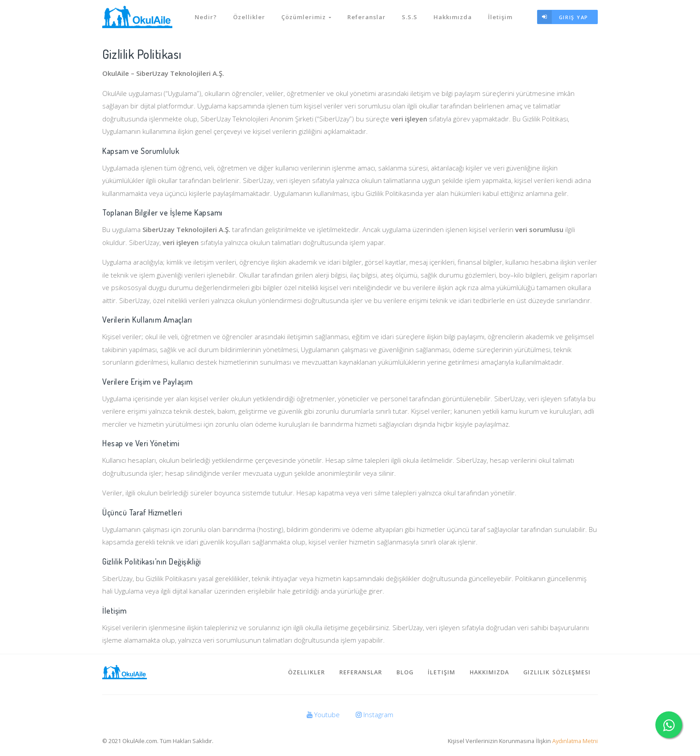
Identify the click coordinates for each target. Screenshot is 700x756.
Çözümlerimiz (306, 17)
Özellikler (249, 17)
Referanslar (367, 17)
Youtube (323, 714)
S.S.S (410, 17)
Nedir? (206, 17)
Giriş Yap (563, 17)
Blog (405, 672)
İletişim (500, 17)
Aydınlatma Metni (575, 741)
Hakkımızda (453, 17)
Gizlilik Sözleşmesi (557, 672)
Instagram (375, 714)
